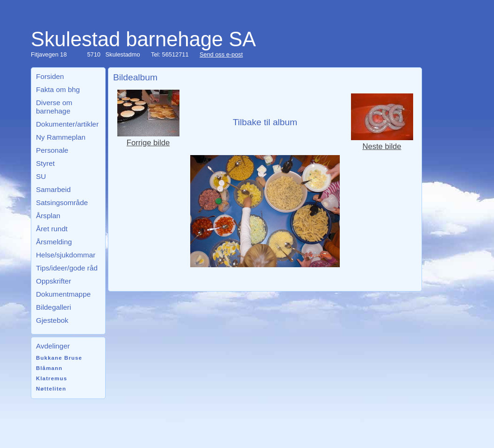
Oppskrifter (54, 281)
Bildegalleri (54, 307)
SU (41, 176)
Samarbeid (53, 189)
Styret (45, 163)
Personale (52, 150)
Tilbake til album (265, 122)
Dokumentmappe (63, 294)
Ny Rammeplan (61, 137)
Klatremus (52, 378)
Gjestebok (52, 320)
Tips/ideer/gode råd (67, 268)
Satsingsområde (62, 203)
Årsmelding (54, 242)
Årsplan (48, 216)
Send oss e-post (221, 54)
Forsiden (50, 76)
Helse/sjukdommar (66, 255)
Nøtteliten (51, 389)
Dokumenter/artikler (67, 124)
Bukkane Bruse (59, 358)
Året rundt (52, 229)
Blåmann (49, 368)
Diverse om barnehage (54, 107)
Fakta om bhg (58, 89)
